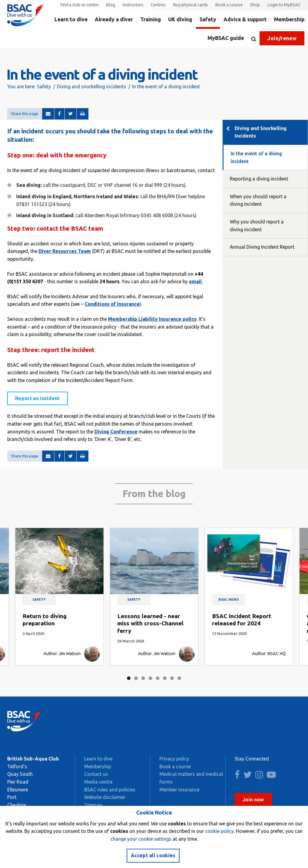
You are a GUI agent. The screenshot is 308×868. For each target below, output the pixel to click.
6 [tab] (165, 678)
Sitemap (93, 805)
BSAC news (229, 599)
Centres (158, 5)
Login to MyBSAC (284, 5)
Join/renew (282, 38)
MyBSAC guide (226, 38)
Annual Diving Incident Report (262, 247)
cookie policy (219, 831)
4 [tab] (150, 678)
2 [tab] (136, 678)
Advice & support (245, 19)
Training (151, 19)
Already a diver (114, 19)
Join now (253, 800)
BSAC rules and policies (110, 790)
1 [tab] (129, 678)
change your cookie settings (141, 839)
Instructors (133, 5)
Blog (111, 5)
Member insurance (179, 790)
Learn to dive (71, 19)
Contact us (96, 774)
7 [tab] (172, 678)
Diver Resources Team (65, 251)
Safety (208, 19)
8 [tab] (179, 678)
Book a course (229, 5)
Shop (255, 5)
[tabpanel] (59, 597)
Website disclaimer (105, 797)
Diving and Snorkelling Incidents (261, 132)
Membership (289, 19)
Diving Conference (116, 432)
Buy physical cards (190, 5)
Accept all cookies (153, 855)
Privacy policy (174, 759)
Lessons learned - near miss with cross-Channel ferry (150, 624)
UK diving (180, 19)
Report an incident (37, 398)
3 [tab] (143, 678)
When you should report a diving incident (258, 200)
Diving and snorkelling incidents (91, 86)
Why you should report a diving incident (257, 226)
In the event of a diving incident (256, 157)
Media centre (98, 782)
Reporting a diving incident (259, 179)
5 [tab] (158, 678)
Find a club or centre (79, 5)
